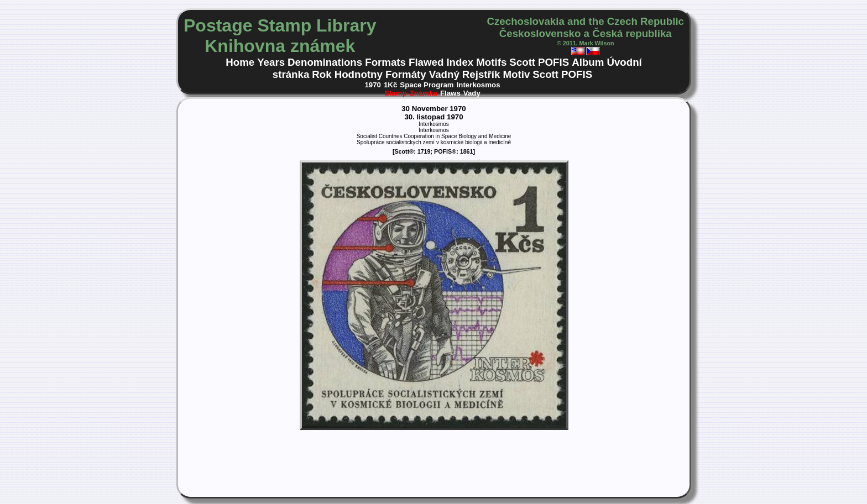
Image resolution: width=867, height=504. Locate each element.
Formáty (406, 74)
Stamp (396, 93)
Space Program (427, 85)
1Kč (390, 85)
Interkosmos (479, 85)
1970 (373, 85)
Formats (385, 62)
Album (588, 62)
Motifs (491, 62)
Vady (472, 93)
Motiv (516, 74)
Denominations (325, 62)
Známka (424, 93)
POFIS (553, 62)
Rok (322, 74)
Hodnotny (359, 74)
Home (240, 62)
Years (271, 62)
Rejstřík (481, 74)
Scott (522, 62)
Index (460, 62)
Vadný (444, 74)
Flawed (426, 62)
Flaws (450, 93)
